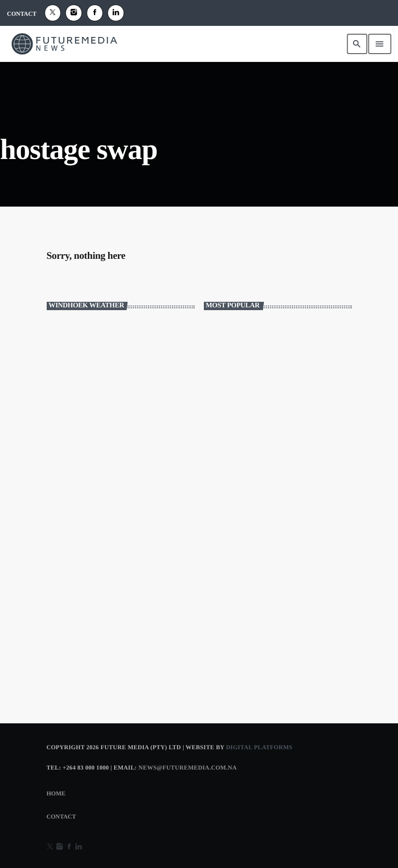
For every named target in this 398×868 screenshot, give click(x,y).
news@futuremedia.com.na (188, 767)
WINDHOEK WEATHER (121, 355)
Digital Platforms (259, 747)
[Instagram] (74, 13)
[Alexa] (116, 13)
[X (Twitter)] (53, 13)
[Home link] (64, 44)
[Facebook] (95, 13)
